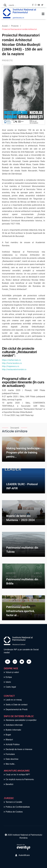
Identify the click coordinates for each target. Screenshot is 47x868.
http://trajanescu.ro (11, 366)
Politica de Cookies (14, 812)
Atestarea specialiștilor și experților (21, 720)
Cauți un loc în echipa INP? (18, 775)
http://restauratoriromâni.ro (14, 369)
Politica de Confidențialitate (18, 807)
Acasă (5, 26)
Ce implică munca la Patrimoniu (20, 779)
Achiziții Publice (13, 744)
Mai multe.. (11, 764)
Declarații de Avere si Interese (19, 749)
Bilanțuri (9, 740)
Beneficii (9, 784)
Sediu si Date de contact (16, 705)
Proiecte (15, 26)
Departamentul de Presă (16, 709)
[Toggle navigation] (43, 14)
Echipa (9, 677)
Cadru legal (11, 687)
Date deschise (12, 759)
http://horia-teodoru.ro (12, 363)
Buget (8, 735)
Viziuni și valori (12, 672)
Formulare (10, 754)
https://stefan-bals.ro (11, 360)
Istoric (8, 682)
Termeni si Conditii (14, 802)
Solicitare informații (14, 725)
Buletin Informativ (13, 730)
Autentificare (22, 855)
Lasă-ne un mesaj (14, 700)
